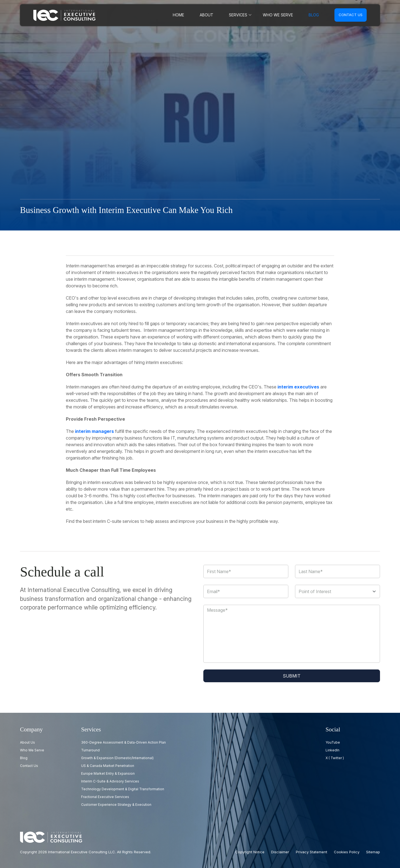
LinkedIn (332, 750)
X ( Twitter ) (335, 758)
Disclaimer (280, 852)
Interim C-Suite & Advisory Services (110, 781)
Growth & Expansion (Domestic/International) (117, 758)
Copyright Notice (250, 852)
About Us (27, 742)
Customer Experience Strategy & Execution (116, 805)
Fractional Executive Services (105, 797)
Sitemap (373, 852)
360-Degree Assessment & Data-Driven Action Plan (123, 742)
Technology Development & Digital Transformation (123, 789)
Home (185, 15)
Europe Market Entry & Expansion (108, 773)
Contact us (351, 15)
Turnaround (90, 750)
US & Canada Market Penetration (108, 766)
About (212, 15)
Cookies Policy (347, 852)
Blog (314, 15)
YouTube (333, 742)
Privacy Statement (312, 852)
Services (242, 15)
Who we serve (280, 15)
